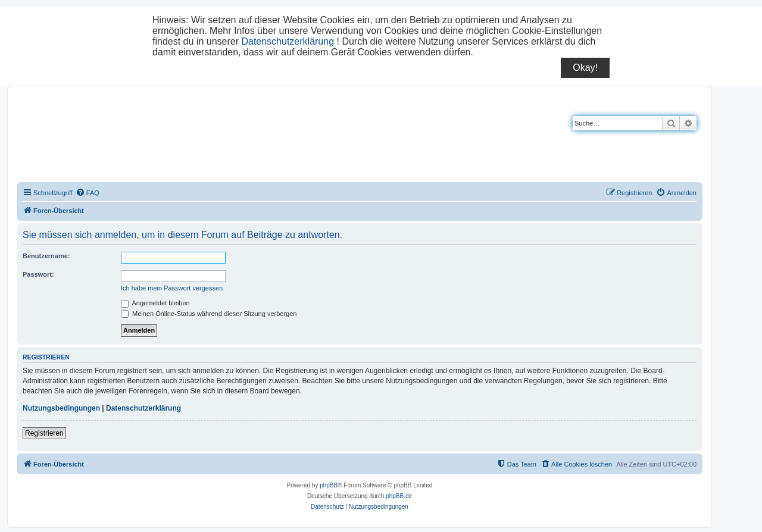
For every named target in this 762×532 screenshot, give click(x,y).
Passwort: (38, 274)
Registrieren (44, 433)
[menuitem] (88, 193)
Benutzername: (46, 256)
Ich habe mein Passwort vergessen (172, 288)
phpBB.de (399, 496)
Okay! (585, 68)
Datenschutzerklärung (288, 41)
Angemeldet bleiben (155, 303)
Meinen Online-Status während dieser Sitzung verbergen (209, 314)
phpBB (329, 485)
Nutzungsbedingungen (61, 408)
